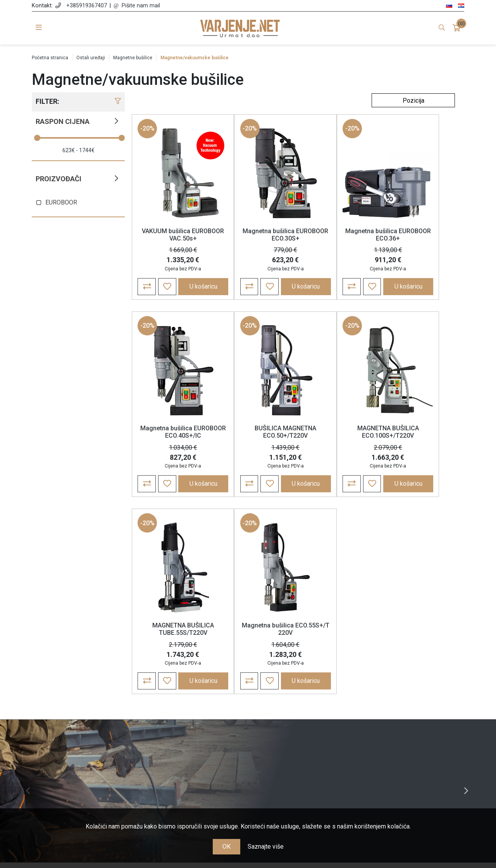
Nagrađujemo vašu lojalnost (193, 765)
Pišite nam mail (141, 6)
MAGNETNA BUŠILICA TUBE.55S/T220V (335, 442)
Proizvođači (59, 179)
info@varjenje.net (86, 763)
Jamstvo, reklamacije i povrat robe (193, 754)
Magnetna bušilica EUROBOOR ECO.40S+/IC (417, 240)
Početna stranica (50, 58)
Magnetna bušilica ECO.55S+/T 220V (417, 442)
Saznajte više (266, 847)
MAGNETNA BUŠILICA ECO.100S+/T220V (254, 442)
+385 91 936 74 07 (86, 752)
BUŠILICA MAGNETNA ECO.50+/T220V (173, 442)
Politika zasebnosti (193, 731)
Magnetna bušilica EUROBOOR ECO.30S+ (254, 236)
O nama (193, 709)
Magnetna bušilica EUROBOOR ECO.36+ (335, 236)
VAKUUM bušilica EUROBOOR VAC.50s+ (172, 236)
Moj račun (303, 709)
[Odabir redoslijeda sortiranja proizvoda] (413, 100)
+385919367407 (87, 6)
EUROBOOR (61, 202)
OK (226, 847)
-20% (148, 130)
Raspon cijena (63, 121)
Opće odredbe (193, 720)
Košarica (303, 731)
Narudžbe (303, 720)
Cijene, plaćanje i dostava (193, 742)
